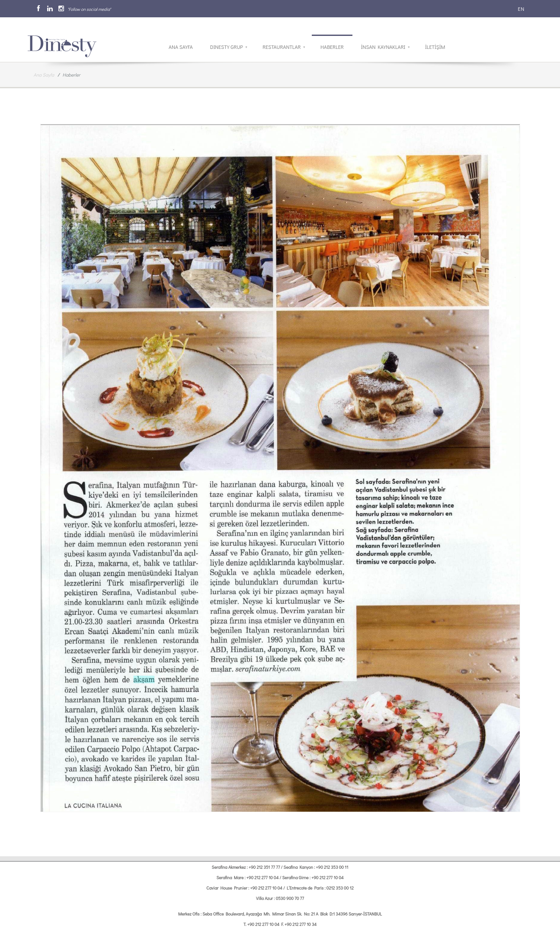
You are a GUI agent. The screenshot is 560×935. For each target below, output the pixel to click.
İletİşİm (435, 47)
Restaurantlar (284, 47)
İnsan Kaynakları (386, 47)
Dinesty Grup (229, 47)
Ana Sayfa (181, 47)
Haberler (332, 47)
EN (521, 9)
